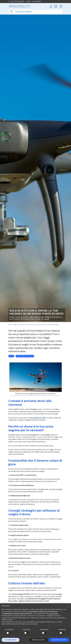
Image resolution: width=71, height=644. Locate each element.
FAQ (28, 1)
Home (10, 325)
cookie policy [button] (54, 613)
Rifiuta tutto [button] (39, 640)
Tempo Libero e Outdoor (25, 356)
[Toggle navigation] (61, 6)
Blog (15, 325)
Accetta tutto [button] (59, 640)
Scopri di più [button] (11, 640)
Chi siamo (37, 1)
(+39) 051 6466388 (16, 1)
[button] (68, 607)
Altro (11, 356)
